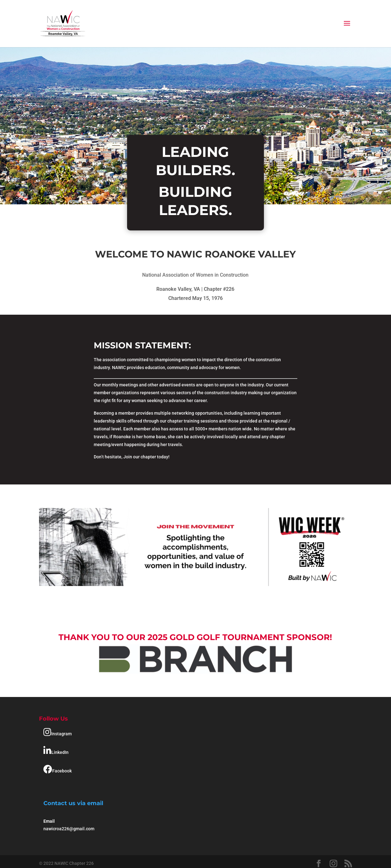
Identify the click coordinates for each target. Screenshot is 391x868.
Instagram (58, 732)
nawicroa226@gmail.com (69, 829)
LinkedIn (56, 751)
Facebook (58, 769)
